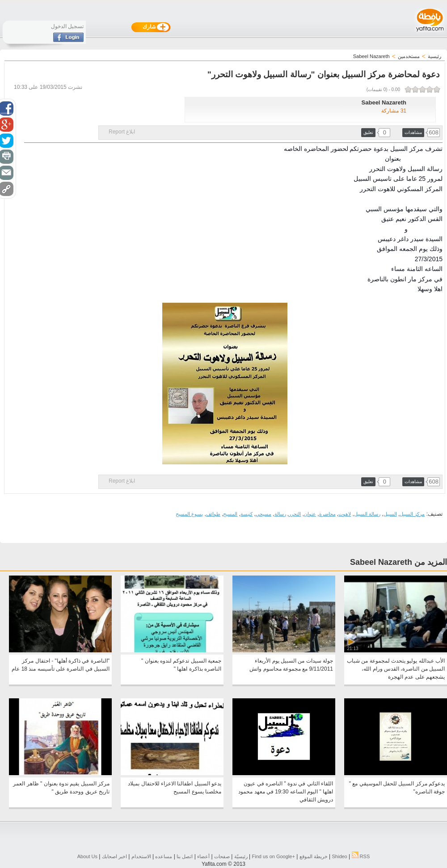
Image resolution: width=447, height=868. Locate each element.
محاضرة (327, 514)
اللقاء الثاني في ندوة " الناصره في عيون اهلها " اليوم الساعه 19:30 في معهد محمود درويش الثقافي (286, 792)
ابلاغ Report (122, 132)
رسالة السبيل (367, 514)
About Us (87, 856)
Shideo (339, 856)
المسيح (230, 514)
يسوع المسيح (189, 514)
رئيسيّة (241, 856)
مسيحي (264, 514)
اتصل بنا (185, 856)
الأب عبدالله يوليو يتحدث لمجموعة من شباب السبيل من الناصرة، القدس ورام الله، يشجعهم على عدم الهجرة (396, 669)
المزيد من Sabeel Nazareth (399, 562)
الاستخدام (141, 856)
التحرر (295, 514)
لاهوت (345, 514)
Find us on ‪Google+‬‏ (274, 856)
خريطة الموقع (314, 856)
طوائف (213, 514)
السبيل (390, 514)
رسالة (280, 514)
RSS (361, 856)
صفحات (222, 856)
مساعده (164, 856)
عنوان (310, 514)
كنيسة (247, 514)
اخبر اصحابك (114, 856)
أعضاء (203, 856)
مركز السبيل (412, 514)
